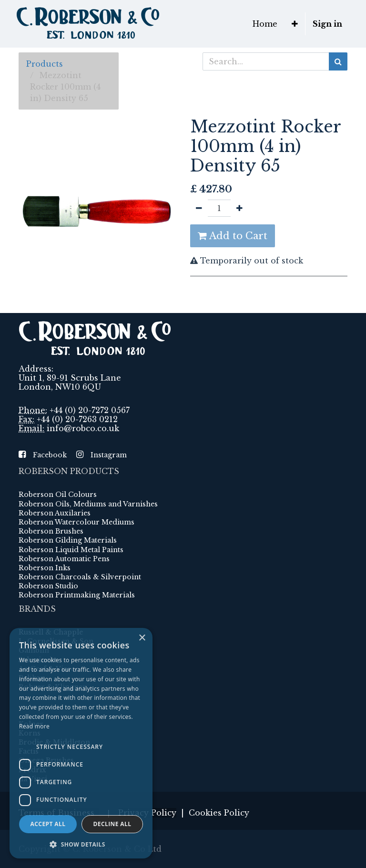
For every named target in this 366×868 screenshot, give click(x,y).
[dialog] (81, 743)
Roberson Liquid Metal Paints (71, 550)
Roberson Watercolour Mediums (76, 522)
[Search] (338, 61)
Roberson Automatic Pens (64, 559)
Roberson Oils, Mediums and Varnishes (88, 504)
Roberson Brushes (51, 531)
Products (45, 64)
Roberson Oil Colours (58, 495)
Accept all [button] (48, 824)
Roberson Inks (45, 568)
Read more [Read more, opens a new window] (34, 726)
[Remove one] (199, 208)
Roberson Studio (48, 586)
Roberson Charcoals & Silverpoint (80, 577)
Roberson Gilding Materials (68, 540)
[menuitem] (265, 24)
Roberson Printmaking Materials (77, 595)
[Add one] (239, 208)
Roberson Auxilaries (55, 513)
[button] (295, 24)
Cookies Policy (219, 813)
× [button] (142, 638)
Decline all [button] (112, 824)
